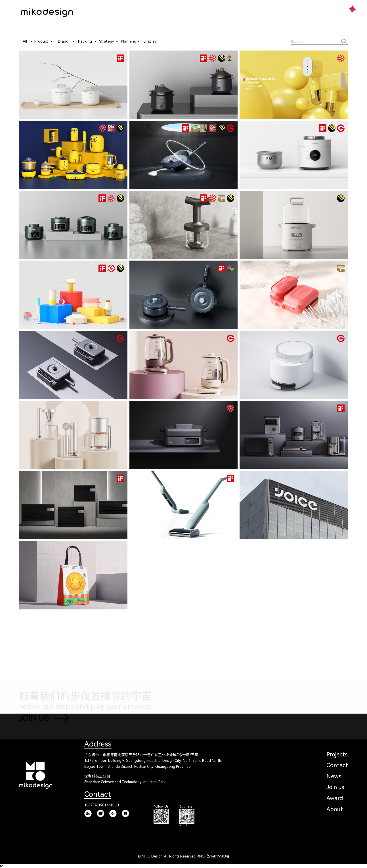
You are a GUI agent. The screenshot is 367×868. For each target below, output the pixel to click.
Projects (337, 754)
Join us (335, 787)
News (334, 776)
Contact (337, 765)
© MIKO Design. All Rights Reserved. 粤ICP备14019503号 (183, 856)
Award (335, 798)
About (335, 809)
